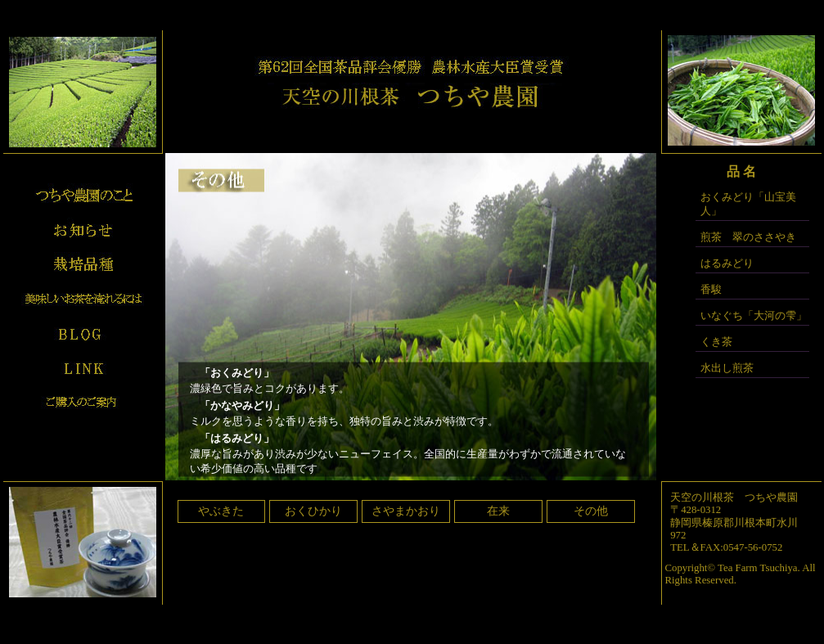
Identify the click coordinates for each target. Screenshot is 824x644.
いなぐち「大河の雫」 (754, 316)
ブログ (83, 333)
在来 (498, 511)
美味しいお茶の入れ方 (83, 299)
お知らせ (83, 230)
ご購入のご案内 (83, 402)
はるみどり (727, 263)
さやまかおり (406, 511)
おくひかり (313, 511)
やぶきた (221, 511)
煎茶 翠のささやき (748, 237)
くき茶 (716, 342)
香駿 (711, 290)
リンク (83, 367)
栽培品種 (83, 264)
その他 (591, 511)
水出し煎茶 (727, 368)
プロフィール (83, 196)
